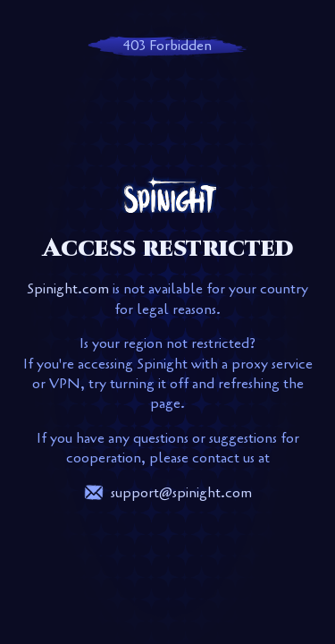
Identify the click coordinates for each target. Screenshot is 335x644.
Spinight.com (68, 289)
